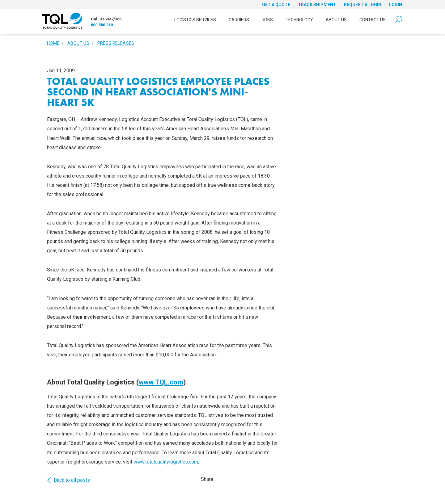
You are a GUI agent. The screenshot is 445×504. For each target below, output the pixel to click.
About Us (336, 20)
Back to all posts (68, 480)
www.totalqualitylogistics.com (166, 462)
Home (53, 43)
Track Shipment (317, 5)
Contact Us (373, 20)
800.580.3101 (103, 25)
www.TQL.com (161, 382)
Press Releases (116, 43)
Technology (299, 20)
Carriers (239, 20)
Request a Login (363, 5)
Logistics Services (195, 20)
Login (396, 5)
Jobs (267, 20)
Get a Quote (276, 5)
